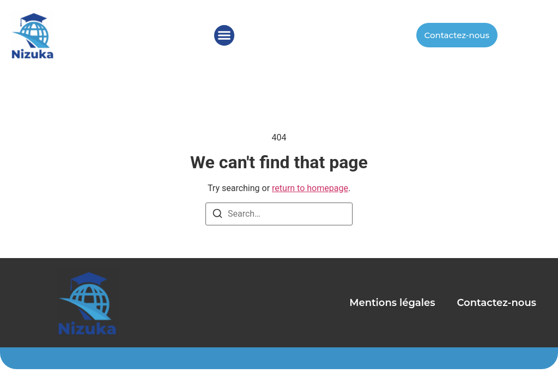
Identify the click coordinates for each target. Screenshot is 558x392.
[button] (225, 35)
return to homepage (310, 188)
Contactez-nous (496, 303)
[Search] (217, 215)
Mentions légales (392, 303)
